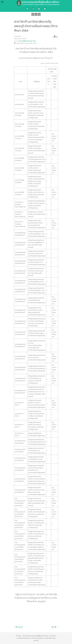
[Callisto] (36, 3)
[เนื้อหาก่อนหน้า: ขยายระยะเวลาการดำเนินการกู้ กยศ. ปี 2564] (19, 627)
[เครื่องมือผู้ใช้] (55, 37)
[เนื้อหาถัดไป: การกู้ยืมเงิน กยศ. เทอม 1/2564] (54, 627)
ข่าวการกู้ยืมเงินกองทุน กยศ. (27, 41)
